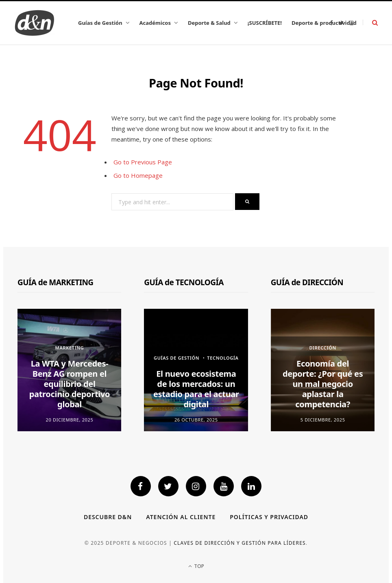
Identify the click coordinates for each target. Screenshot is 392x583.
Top (196, 566)
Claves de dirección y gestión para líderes (240, 543)
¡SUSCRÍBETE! (265, 23)
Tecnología (223, 358)
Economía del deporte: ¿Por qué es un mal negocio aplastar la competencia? (323, 384)
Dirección (323, 348)
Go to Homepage (138, 175)
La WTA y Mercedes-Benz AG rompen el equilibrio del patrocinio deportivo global (70, 384)
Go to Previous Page (143, 162)
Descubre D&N (108, 517)
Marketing (70, 348)
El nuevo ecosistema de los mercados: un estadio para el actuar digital (196, 389)
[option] (70, 370)
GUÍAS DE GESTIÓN (176, 358)
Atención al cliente (181, 517)
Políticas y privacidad (269, 517)
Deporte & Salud (209, 23)
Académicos (155, 23)
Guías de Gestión (100, 23)
